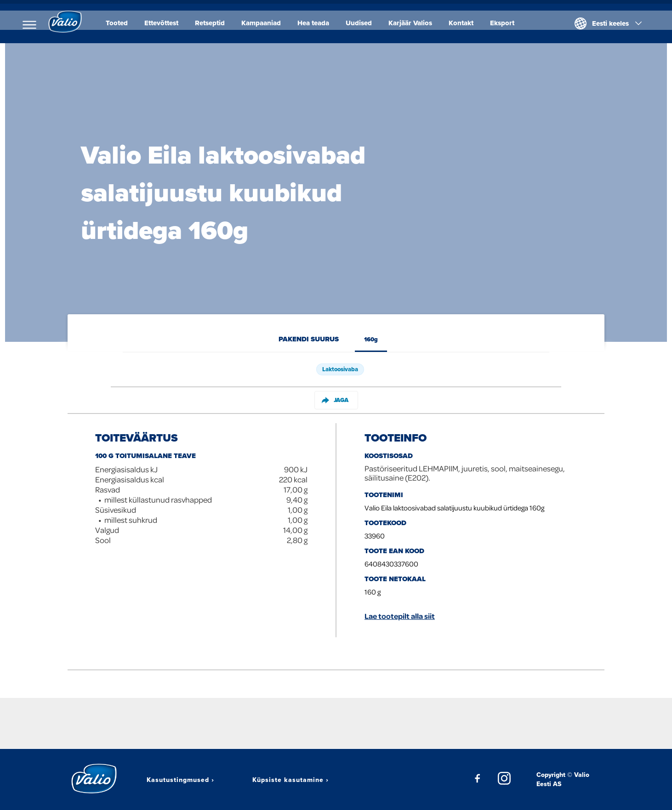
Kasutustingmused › (180, 780)
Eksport (508, 23)
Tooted (123, 23)
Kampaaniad (267, 23)
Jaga (335, 400)
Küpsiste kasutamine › (290, 780)
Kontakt (467, 23)
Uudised (365, 23)
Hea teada (319, 23)
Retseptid (216, 23)
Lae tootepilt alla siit (400, 616)
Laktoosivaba (340, 369)
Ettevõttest (167, 23)
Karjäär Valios (416, 23)
